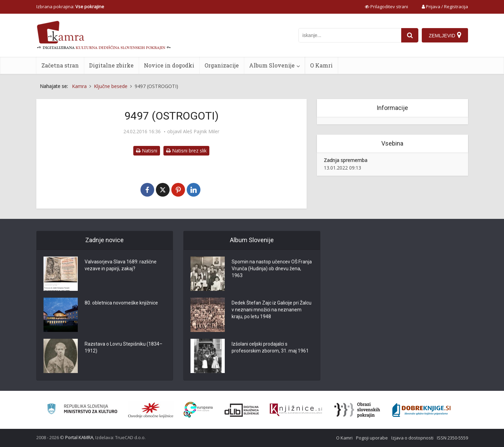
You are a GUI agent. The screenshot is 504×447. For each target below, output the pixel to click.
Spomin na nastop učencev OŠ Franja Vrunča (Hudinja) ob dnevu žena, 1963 (272, 269)
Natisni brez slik (186, 151)
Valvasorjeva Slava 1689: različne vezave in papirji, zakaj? (121, 265)
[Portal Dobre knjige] (421, 410)
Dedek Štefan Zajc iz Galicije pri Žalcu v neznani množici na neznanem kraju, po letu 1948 (272, 310)
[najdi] (410, 35)
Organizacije (222, 65)
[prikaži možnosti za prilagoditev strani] (386, 7)
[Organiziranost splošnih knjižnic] (151, 410)
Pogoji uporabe (372, 438)
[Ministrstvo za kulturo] (82, 410)
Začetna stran (60, 65)
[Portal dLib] (242, 410)
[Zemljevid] (445, 35)
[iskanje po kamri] (350, 35)
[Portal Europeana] (198, 410)
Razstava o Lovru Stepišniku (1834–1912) (124, 347)
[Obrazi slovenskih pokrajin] (357, 410)
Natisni (147, 151)
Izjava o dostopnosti (412, 438)
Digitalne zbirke (111, 65)
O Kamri (321, 65)
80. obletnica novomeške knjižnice (121, 303)
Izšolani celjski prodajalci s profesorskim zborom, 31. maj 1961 (270, 347)
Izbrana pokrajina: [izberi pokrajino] (70, 7)
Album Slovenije (272, 65)
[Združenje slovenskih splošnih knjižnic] (296, 410)
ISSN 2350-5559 (452, 438)
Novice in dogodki (169, 65)
